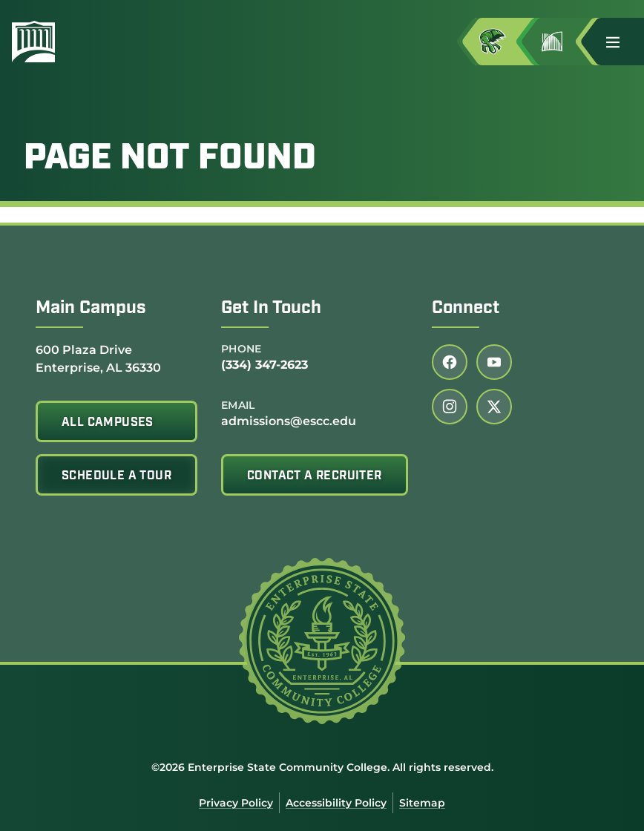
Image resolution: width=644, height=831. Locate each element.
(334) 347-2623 (264, 365)
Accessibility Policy (336, 803)
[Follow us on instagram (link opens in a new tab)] (450, 407)
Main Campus (91, 309)
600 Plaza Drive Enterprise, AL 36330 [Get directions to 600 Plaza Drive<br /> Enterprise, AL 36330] (98, 358)
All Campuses (108, 423)
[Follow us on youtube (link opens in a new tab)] (494, 362)
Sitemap (422, 803)
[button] (619, 42)
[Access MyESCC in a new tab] (505, 42)
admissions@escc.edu (289, 421)
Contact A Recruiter (315, 476)
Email (238, 405)
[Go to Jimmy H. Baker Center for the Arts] (564, 42)
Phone (241, 349)
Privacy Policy (236, 803)
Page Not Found (170, 160)
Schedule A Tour (116, 476)
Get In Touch (271, 309)
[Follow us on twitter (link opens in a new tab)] (494, 407)
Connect (466, 309)
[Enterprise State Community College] (105, 42)
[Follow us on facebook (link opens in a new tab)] (450, 362)
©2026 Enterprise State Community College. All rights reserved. (322, 767)
